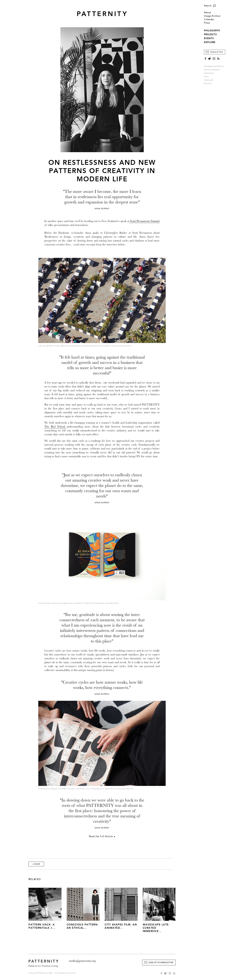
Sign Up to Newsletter (161, 963)
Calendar (209, 19)
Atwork (73, 973)
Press (207, 23)
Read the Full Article (102, 836)
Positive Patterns (212, 70)
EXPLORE (210, 42)
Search (208, 6)
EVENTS (209, 38)
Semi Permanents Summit (144, 221)
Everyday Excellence (214, 66)
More (208, 83)
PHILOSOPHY (212, 31)
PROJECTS (210, 34)
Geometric (209, 73)
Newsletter (217, 52)
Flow (206, 77)
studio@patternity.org (82, 961)
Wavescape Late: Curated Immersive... (156, 928)
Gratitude (209, 80)
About (208, 13)
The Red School (56, 427)
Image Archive (212, 16)
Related (35, 879)
